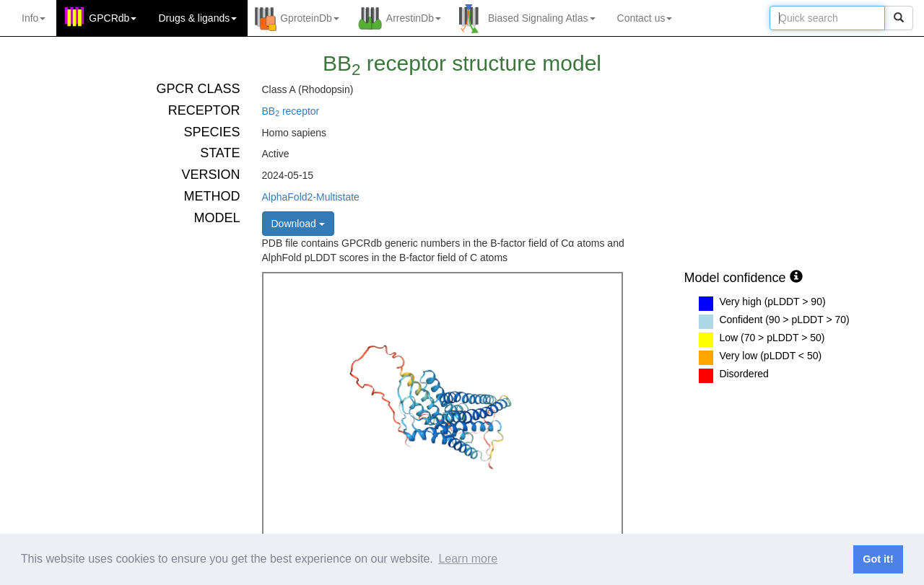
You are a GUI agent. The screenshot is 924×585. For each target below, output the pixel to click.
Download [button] (298, 224)
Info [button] (34, 18)
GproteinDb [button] (310, 18)
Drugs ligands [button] (197, 18)
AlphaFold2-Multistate (311, 197)
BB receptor (291, 111)
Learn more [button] (468, 559)
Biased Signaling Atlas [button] (542, 18)
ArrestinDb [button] (414, 18)
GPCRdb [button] (113, 18)
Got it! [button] (878, 559)
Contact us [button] (645, 18)
